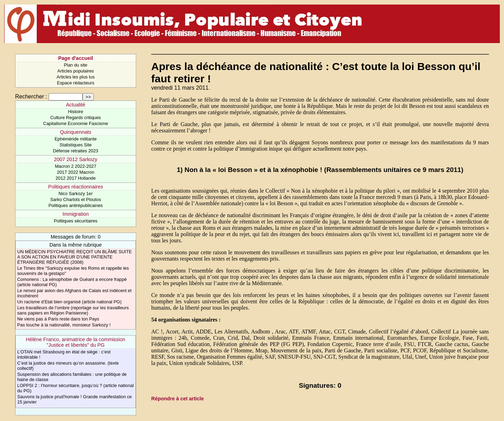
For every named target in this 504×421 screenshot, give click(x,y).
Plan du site (76, 65)
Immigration (75, 214)
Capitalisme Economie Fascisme (76, 123)
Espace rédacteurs (76, 83)
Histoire (75, 112)
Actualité (75, 105)
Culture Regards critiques (76, 118)
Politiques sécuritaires (76, 221)
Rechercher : (31, 96)
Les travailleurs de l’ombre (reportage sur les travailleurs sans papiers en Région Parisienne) (73, 310)
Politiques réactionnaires (76, 187)
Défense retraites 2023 (75, 151)
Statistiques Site (76, 145)
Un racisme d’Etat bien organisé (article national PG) (69, 302)
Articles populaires (76, 71)
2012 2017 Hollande (76, 178)
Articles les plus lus (76, 77)
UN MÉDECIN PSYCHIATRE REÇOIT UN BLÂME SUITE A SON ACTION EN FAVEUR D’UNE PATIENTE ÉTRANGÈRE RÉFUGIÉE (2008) (74, 257)
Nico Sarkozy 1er (75, 194)
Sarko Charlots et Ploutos (75, 199)
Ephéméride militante (76, 139)
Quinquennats (76, 132)
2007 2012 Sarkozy (76, 159)
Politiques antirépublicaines (75, 205)
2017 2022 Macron (76, 172)
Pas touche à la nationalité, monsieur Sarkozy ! (64, 325)
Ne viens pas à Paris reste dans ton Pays (58, 319)
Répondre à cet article (177, 399)
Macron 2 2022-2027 (76, 166)
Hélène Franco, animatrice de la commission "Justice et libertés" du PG (76, 342)
